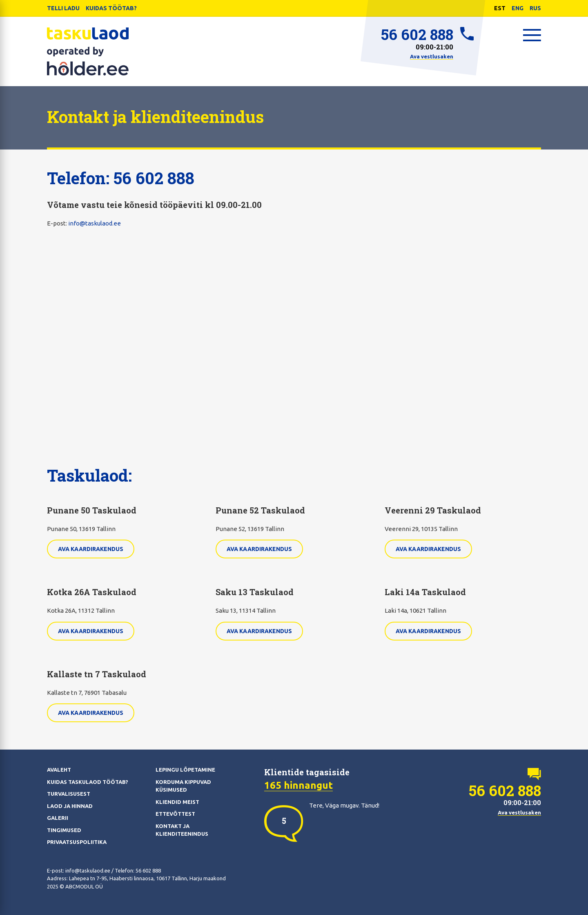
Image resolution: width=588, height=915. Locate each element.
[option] (284, 821)
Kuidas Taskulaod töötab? (88, 782)
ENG (518, 8)
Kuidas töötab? (111, 8)
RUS (535, 8)
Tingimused (64, 830)
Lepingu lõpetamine (185, 770)
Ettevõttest (175, 814)
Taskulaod (88, 51)
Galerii (58, 818)
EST (500, 8)
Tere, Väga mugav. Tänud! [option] (344, 805)
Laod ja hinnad (70, 806)
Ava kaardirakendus (91, 549)
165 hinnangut (298, 785)
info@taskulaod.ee (95, 223)
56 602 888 (417, 34)
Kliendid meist (177, 802)
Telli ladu (63, 8)
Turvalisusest (69, 794)
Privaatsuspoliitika (77, 842)
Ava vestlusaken (432, 56)
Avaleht (59, 770)
